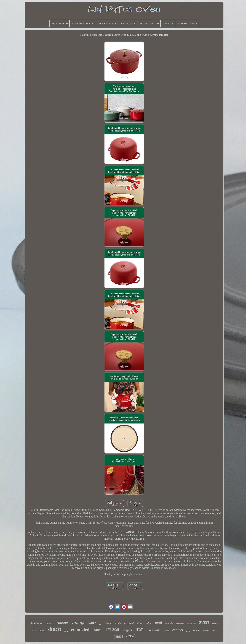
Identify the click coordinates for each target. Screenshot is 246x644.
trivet (66, 631)
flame (108, 623)
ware (92, 623)
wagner (127, 630)
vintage (78, 622)
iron (140, 629)
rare (101, 624)
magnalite (154, 630)
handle (169, 623)
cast (131, 636)
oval (159, 622)
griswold (129, 623)
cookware (180, 624)
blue (149, 623)
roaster (63, 623)
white (118, 623)
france (97, 630)
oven (204, 622)
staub (140, 623)
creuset (112, 629)
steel (214, 631)
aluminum (36, 623)
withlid (166, 631)
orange (215, 624)
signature (191, 624)
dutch (55, 629)
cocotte (206, 631)
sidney (197, 631)
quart (118, 636)
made (34, 631)
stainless (49, 623)
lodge (188, 631)
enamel (178, 630)
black (42, 631)
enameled (80, 629)
